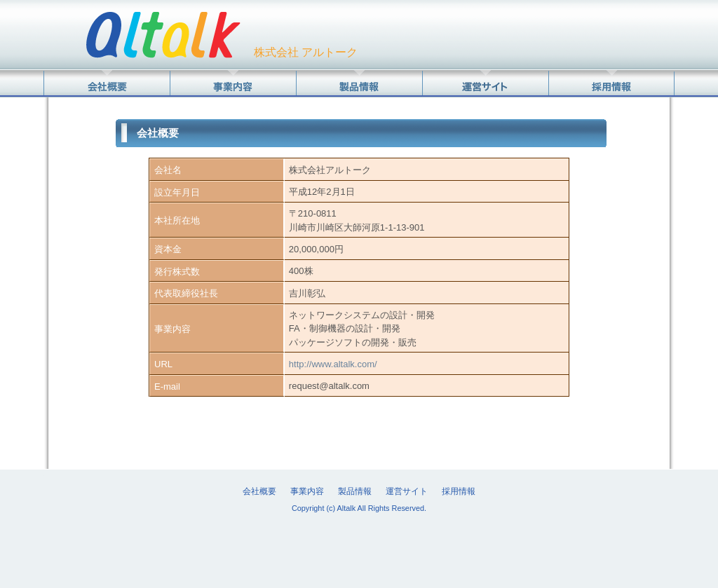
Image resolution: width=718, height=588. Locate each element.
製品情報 (355, 491)
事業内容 (307, 491)
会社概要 (259, 491)
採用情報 (459, 491)
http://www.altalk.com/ (333, 364)
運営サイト (407, 491)
